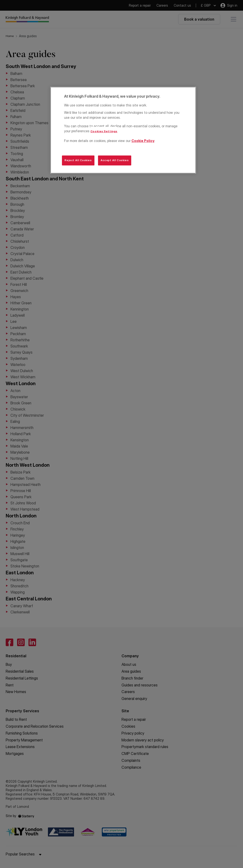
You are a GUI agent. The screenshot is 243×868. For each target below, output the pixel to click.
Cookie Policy (143, 141)
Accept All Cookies (115, 160)
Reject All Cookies (78, 160)
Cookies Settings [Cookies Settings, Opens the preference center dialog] (104, 131)
